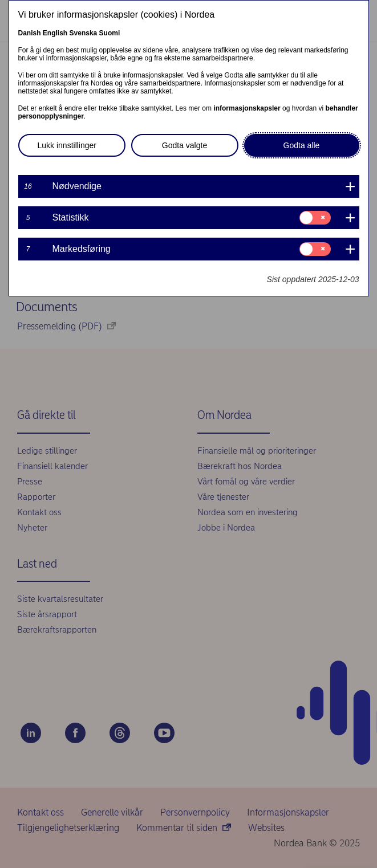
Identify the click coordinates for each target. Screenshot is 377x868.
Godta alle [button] (302, 145)
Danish (30, 33)
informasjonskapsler (247, 108)
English (55, 33)
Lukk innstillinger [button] (67, 145)
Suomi (110, 33)
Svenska (84, 33)
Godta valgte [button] (185, 145)
